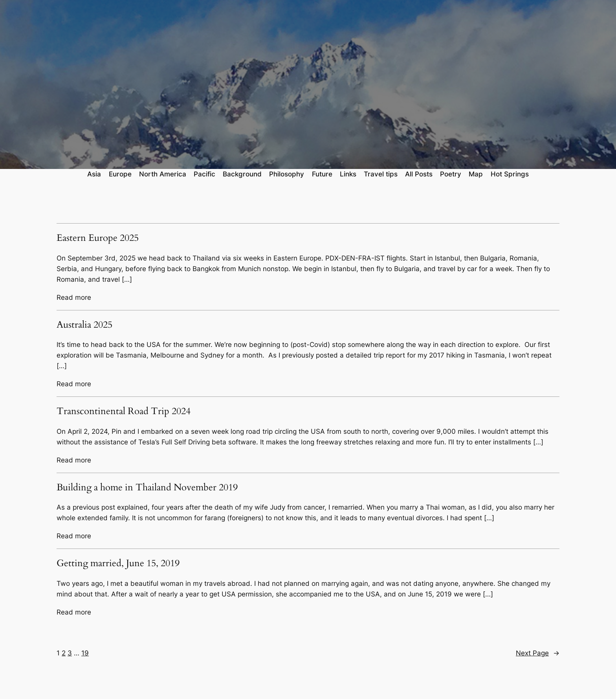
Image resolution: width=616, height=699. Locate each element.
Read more (74, 297)
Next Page (538, 653)
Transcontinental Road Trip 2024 (124, 411)
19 (85, 653)
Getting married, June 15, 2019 (118, 563)
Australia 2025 (84, 325)
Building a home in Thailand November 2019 (147, 488)
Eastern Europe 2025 (98, 238)
